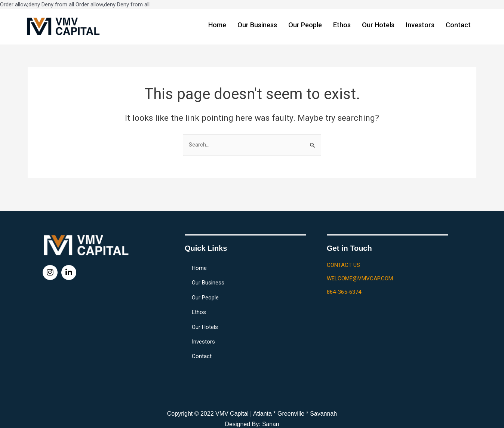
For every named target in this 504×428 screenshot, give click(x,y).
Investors (420, 25)
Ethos (342, 25)
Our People (305, 25)
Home (217, 25)
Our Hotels (378, 25)
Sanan (271, 424)
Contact (458, 25)
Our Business (257, 25)
